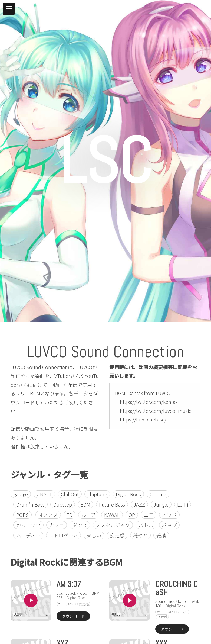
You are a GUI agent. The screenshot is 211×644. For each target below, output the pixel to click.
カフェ (57, 525)
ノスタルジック (113, 525)
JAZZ (139, 504)
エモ (149, 515)
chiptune (97, 494)
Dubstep (63, 504)
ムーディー (28, 535)
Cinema (158, 494)
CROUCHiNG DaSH (177, 588)
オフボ (169, 515)
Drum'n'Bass (30, 504)
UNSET (44, 494)
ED (70, 515)
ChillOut (70, 494)
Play (31, 600)
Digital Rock (128, 494)
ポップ (169, 525)
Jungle (161, 504)
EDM (85, 504)
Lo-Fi (183, 504)
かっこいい (28, 525)
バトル (146, 525)
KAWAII (112, 515)
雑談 (161, 535)
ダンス (80, 525)
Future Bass (112, 504)
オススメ (48, 515)
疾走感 (117, 535)
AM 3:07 (69, 584)
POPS (22, 515)
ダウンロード (73, 616)
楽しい (94, 535)
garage (21, 494)
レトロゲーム (63, 535)
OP (132, 515)
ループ (88, 515)
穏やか (140, 535)
